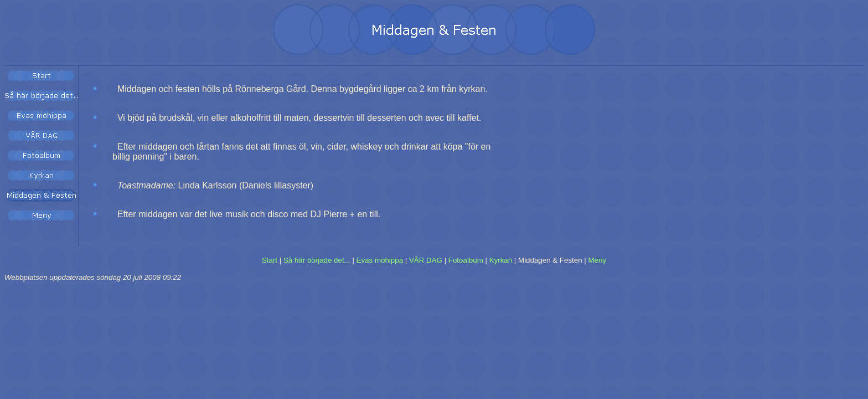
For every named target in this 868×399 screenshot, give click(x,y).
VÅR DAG (426, 260)
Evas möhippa (380, 260)
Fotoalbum (466, 260)
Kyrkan (501, 260)
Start (270, 260)
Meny (598, 260)
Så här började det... (317, 260)
